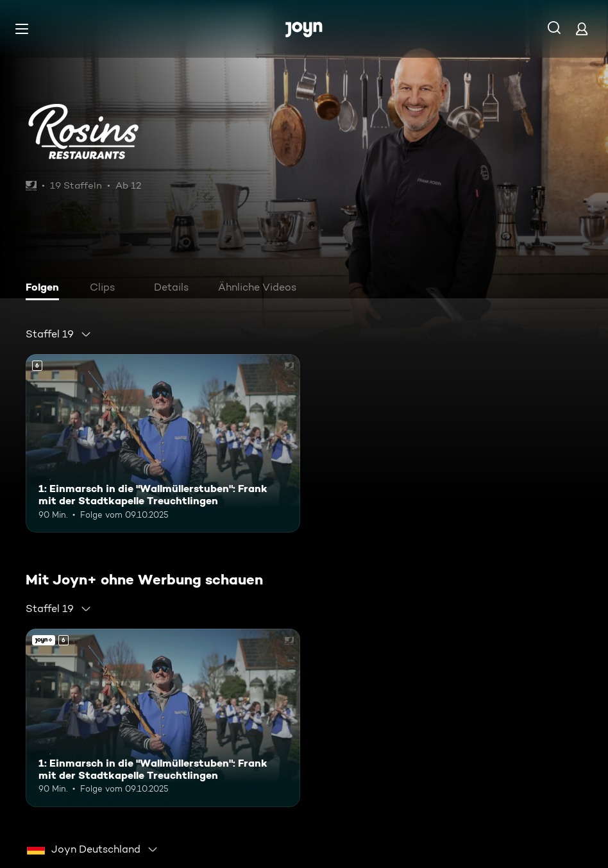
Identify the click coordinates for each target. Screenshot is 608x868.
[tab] (46, 289)
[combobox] (59, 334)
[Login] (582, 29)
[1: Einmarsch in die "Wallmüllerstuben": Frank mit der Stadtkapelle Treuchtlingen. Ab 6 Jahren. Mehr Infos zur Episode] (163, 443)
